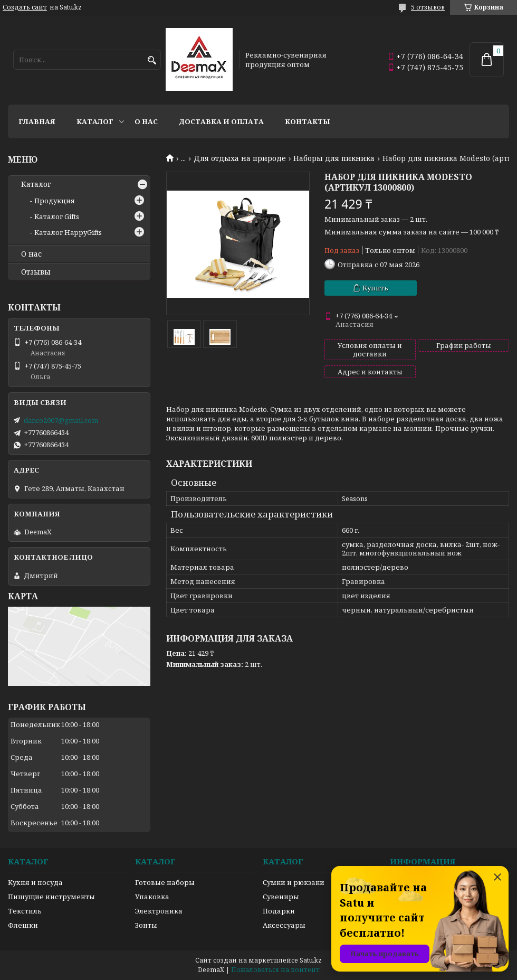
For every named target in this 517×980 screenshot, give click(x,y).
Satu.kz (311, 960)
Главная (37, 121)
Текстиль (25, 911)
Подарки (279, 911)
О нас (146, 121)
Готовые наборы (165, 882)
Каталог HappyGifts (68, 232)
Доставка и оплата (221, 121)
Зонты (146, 925)
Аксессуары (284, 925)
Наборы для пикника (334, 158)
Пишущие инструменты (51, 897)
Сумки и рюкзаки (294, 882)
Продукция (55, 201)
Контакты (308, 121)
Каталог (95, 121)
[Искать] (152, 60)
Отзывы (36, 272)
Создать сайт (25, 7)
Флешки (23, 925)
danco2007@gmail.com (61, 420)
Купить (375, 288)
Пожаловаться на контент (275, 970)
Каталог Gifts (57, 216)
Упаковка (152, 897)
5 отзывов (428, 7)
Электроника (159, 911)
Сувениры (281, 897)
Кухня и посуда (35, 882)
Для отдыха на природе (240, 158)
